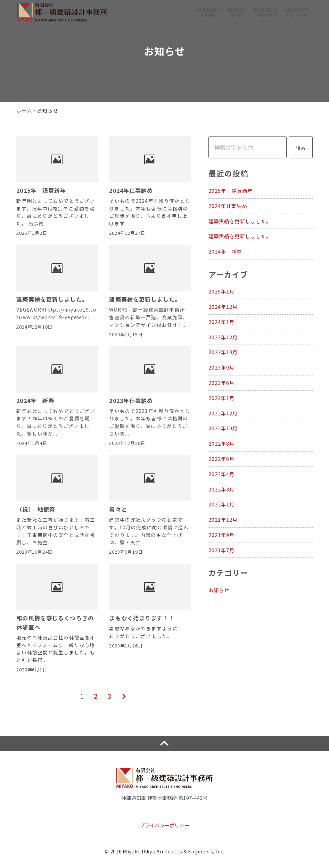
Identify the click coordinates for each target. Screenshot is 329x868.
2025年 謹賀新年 (231, 191)
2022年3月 (222, 489)
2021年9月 (222, 535)
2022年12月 (223, 413)
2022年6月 (222, 459)
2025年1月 (222, 291)
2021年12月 (223, 519)
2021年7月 (222, 550)
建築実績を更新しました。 (240, 221)
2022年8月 (222, 443)
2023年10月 (223, 352)
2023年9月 (222, 367)
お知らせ (219, 590)
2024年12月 (223, 307)
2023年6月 (222, 383)
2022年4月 (222, 474)
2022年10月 (223, 428)
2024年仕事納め (228, 206)
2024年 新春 (225, 251)
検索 (301, 147)
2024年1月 (222, 322)
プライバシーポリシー (164, 825)
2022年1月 (222, 504)
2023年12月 (223, 337)
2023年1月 (222, 398)
